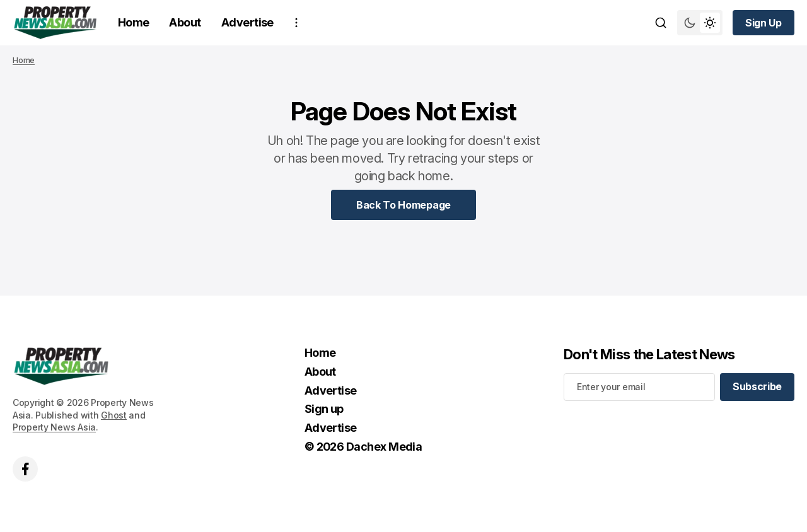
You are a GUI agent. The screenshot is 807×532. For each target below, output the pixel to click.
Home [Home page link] (24, 60)
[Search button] (661, 23)
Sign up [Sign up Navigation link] (324, 409)
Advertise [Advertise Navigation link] (247, 22)
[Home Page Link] (403, 205)
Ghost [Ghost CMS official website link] (114, 415)
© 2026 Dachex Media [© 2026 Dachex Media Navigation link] (363, 447)
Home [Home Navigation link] (134, 22)
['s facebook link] (25, 469)
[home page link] (55, 23)
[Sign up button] (763, 23)
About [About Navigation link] (185, 22)
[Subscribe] (757, 387)
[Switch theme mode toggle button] (700, 23)
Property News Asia (54, 427)
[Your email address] (639, 387)
